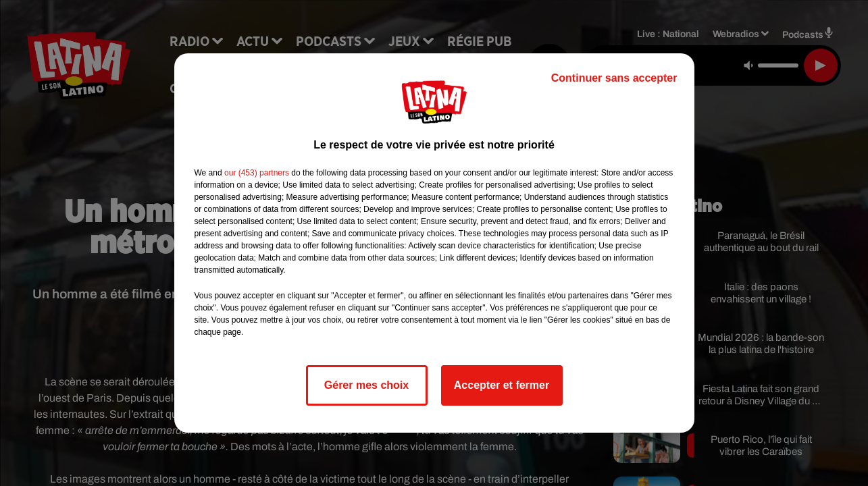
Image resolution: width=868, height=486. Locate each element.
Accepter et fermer (502, 385)
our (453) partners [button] (257, 173)
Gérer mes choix (366, 385)
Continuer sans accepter (614, 78)
